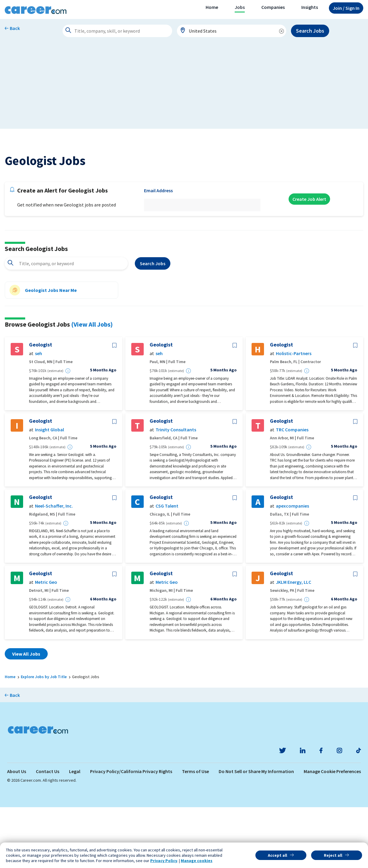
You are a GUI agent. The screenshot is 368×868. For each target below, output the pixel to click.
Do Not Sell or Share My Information (256, 832)
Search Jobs (310, 31)
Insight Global (49, 491)
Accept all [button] (277, 855)
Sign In (346, 8)
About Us (17, 832)
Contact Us (48, 832)
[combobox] (232, 31)
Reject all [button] (333, 855)
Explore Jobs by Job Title (44, 737)
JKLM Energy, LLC (293, 643)
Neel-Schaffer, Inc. (54, 567)
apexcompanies (292, 567)
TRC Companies (292, 491)
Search (153, 324)
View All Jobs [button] (26, 715)
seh (39, 414)
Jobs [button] (240, 7)
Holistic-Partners (294, 414)
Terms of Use (195, 832)
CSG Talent (167, 567)
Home (212, 7)
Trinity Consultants (176, 491)
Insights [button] (310, 7)
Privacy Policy (164, 861)
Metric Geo (46, 643)
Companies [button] (273, 7)
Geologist (41, 406)
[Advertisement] (184, 87)
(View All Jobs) (92, 385)
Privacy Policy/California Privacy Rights (131, 832)
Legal (75, 832)
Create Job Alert (309, 260)
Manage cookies (197, 861)
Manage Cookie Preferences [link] (332, 832)
